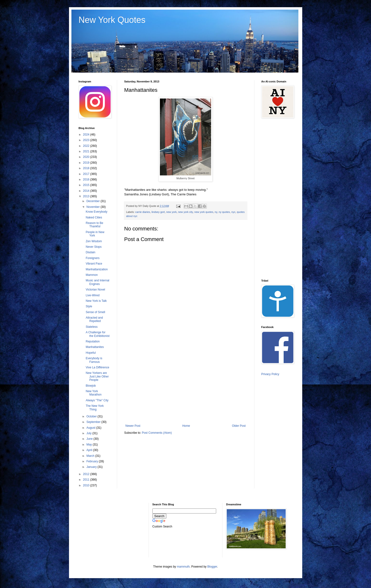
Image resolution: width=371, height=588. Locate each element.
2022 (87, 146)
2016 (87, 179)
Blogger (212, 567)
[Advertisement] (186, 384)
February (92, 461)
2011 (87, 480)
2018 (87, 168)
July (89, 433)
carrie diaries (143, 212)
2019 (87, 163)
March (91, 456)
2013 (87, 196)
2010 (87, 485)
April (90, 450)
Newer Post (133, 426)
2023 (87, 140)
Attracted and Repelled (94, 319)
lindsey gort (158, 212)
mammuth (183, 567)
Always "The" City (97, 400)
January (92, 467)
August (91, 428)
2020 (87, 157)
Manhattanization (97, 269)
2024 (87, 135)
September (94, 422)
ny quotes (224, 212)
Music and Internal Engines (97, 282)
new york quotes (204, 212)
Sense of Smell (95, 312)
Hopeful (91, 353)
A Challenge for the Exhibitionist (97, 334)
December (93, 201)
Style (89, 306)
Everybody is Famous (94, 360)
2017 (87, 174)
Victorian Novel (95, 290)
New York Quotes (112, 20)
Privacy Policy (270, 374)
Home (186, 426)
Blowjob (91, 386)
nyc (233, 212)
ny (216, 212)
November (93, 207)
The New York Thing (95, 408)
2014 (87, 191)
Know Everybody (96, 212)
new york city (186, 212)
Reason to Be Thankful (94, 225)
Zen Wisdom (94, 241)
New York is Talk (96, 301)
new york (171, 212)
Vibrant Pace (94, 264)
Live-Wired (92, 295)
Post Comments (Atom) (157, 433)
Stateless (91, 327)
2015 (87, 185)
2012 (87, 474)
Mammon (92, 275)
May (89, 445)
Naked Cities (94, 217)
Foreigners (92, 258)
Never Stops (94, 247)
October (92, 416)
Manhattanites (95, 347)
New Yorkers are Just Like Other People (97, 376)
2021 (87, 151)
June (90, 439)
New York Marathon (94, 393)
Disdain (90, 252)
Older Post (239, 426)
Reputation (93, 341)
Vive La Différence (97, 367)
